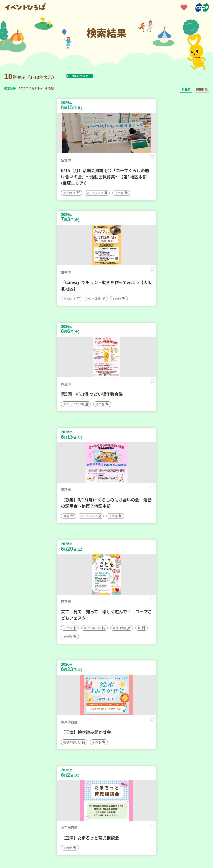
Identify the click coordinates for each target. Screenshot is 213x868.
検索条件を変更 (90, 76)
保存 (94, 161)
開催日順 (202, 89)
